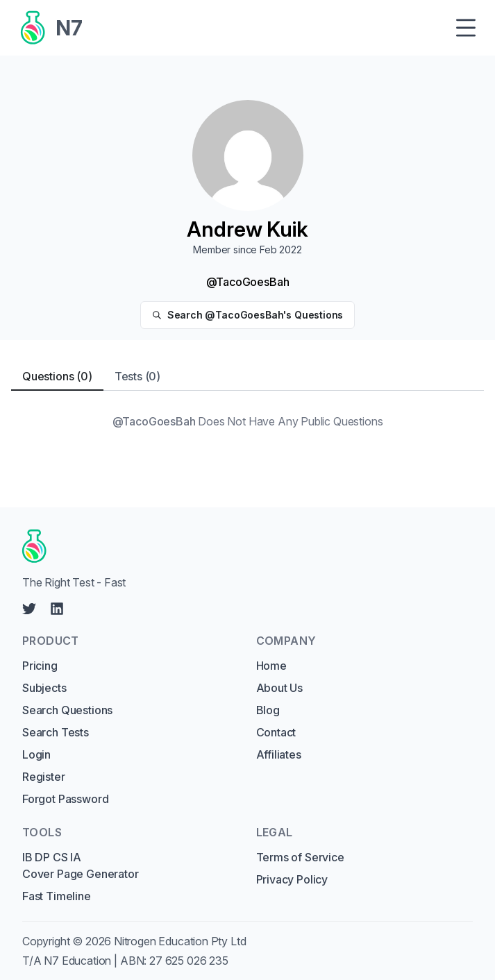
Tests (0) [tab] (137, 376)
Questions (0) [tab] (57, 376)
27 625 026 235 (189, 961)
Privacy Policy (292, 879)
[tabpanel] (247, 421)
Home (271, 666)
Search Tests (56, 732)
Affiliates (279, 754)
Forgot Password (65, 799)
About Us (280, 688)
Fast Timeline (57, 896)
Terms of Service (300, 857)
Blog (268, 710)
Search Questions (67, 710)
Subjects (44, 688)
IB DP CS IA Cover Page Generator (80, 865)
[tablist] (247, 377)
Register (44, 777)
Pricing (40, 666)
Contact (276, 732)
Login (36, 754)
